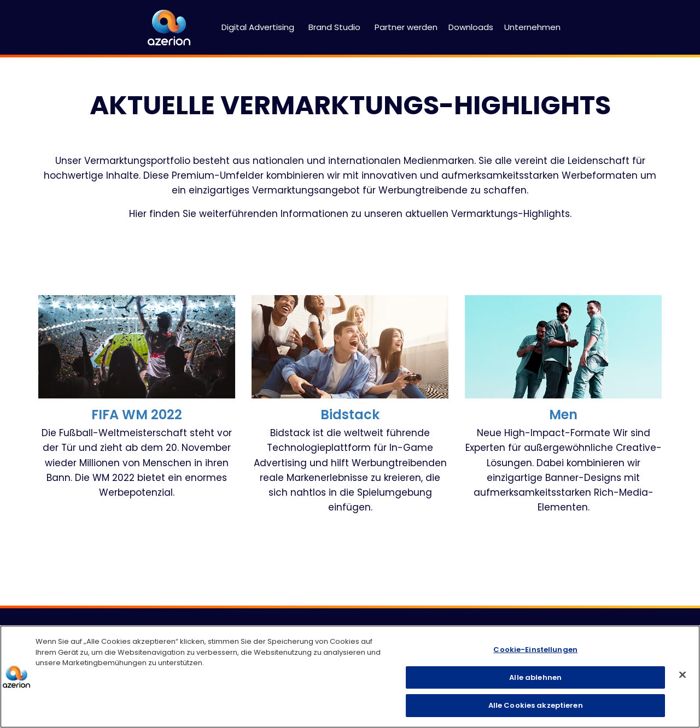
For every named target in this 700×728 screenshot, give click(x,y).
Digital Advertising (258, 27)
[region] (350, 677)
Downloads (471, 27)
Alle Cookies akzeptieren (536, 705)
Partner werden (406, 27)
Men (563, 415)
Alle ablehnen (535, 677)
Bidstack (350, 415)
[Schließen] (682, 675)
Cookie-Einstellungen (535, 650)
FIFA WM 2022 (137, 415)
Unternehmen (532, 27)
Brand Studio (334, 27)
